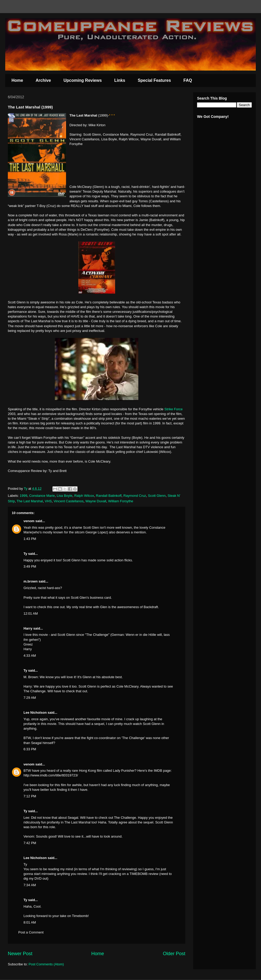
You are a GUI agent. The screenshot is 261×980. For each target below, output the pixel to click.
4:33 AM (30, 656)
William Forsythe (121, 501)
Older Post (174, 954)
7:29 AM (30, 698)
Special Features (154, 80)
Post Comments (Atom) (46, 964)
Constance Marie (42, 496)
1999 (24, 496)
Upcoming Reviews (83, 80)
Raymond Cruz (135, 496)
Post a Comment (31, 932)
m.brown (31, 581)
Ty (25, 554)
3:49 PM (30, 566)
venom (29, 521)
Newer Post (20, 954)
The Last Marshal (30, 501)
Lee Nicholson (35, 713)
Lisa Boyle (64, 496)
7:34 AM (30, 885)
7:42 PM (30, 843)
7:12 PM (30, 796)
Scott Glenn (157, 496)
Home (17, 80)
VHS (48, 501)
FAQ (188, 80)
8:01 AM (30, 922)
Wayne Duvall (96, 501)
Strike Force (174, 409)
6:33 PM (30, 749)
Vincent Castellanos (69, 501)
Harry (28, 628)
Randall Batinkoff (109, 496)
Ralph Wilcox (84, 496)
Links (120, 80)
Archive (43, 80)
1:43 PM (30, 539)
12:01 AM (31, 613)
